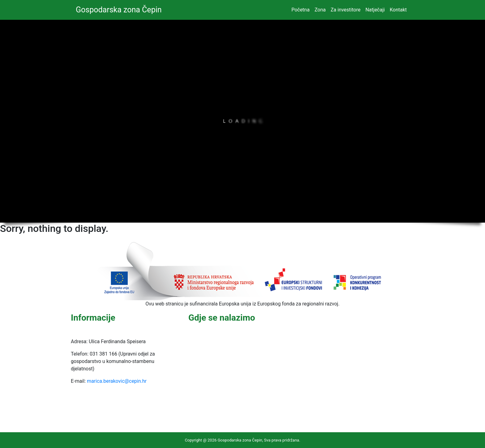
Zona (320, 10)
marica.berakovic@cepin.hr (117, 381)
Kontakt (398, 10)
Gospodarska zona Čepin (119, 10)
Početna (300, 10)
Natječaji (375, 10)
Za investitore (346, 10)
